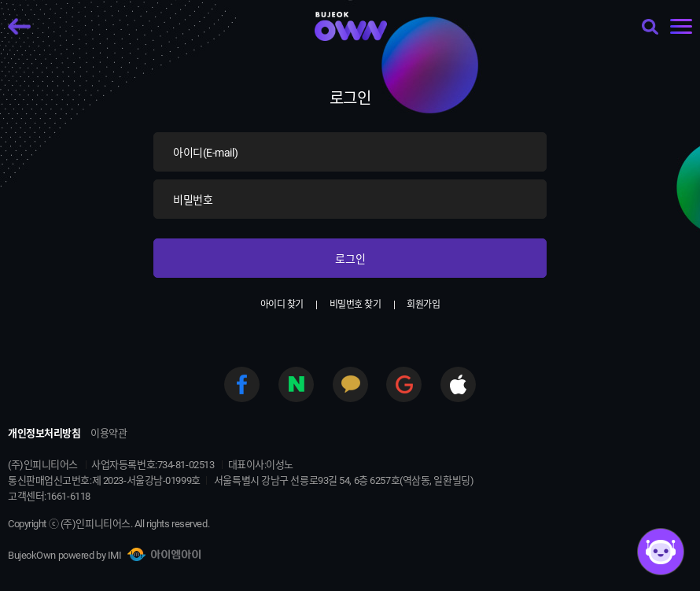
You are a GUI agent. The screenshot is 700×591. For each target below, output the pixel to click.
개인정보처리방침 (44, 433)
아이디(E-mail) (205, 153)
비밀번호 (193, 200)
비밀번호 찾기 (356, 305)
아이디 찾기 (282, 305)
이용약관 (109, 433)
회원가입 (423, 305)
